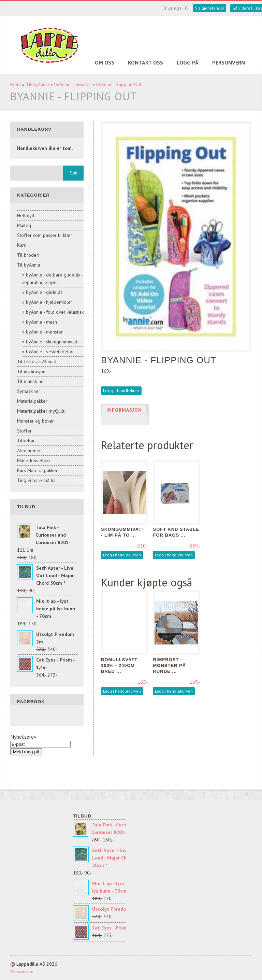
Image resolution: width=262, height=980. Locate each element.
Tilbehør (26, 441)
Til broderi (28, 255)
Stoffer (24, 431)
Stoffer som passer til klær (45, 235)
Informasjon (124, 410)
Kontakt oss (145, 62)
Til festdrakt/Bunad (37, 361)
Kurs (21, 245)
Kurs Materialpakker (37, 470)
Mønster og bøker (35, 421)
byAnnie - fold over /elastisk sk (57, 312)
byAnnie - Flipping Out (119, 84)
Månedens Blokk (34, 460)
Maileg (24, 225)
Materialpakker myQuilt (41, 411)
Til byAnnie (38, 84)
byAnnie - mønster (73, 84)
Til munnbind (30, 381)
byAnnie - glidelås (44, 292)
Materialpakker (32, 401)
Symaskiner (29, 391)
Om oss (105, 62)
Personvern (229, 62)
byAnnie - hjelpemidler (49, 302)
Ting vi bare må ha (36, 480)
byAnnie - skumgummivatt (52, 342)
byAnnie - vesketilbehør (50, 352)
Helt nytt (26, 215)
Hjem (16, 84)
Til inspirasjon (31, 371)
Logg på (188, 62)
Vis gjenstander (210, 8)
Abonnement (30, 451)
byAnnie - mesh (41, 322)
